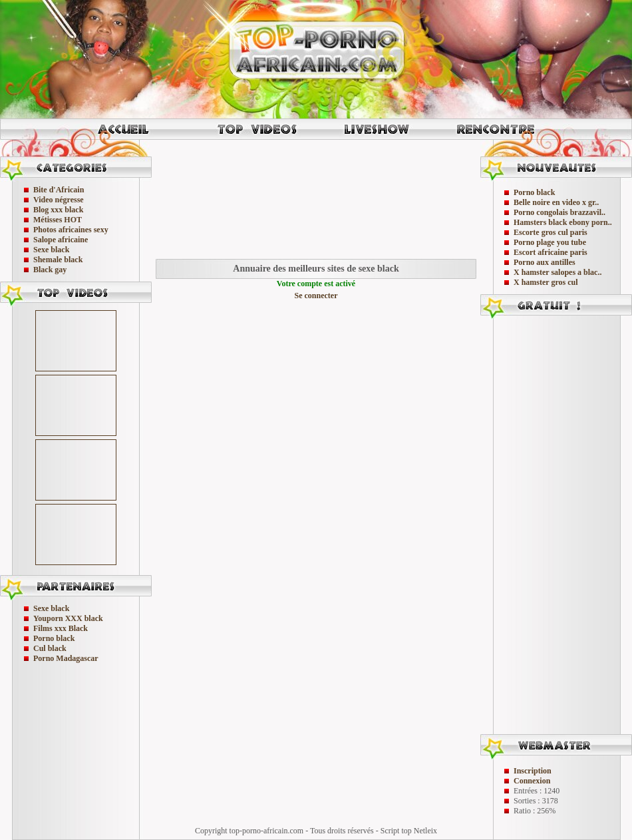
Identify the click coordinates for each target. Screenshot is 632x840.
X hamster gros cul (546, 282)
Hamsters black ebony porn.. (563, 222)
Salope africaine (61, 240)
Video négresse (59, 200)
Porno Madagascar (66, 658)
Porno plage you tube (550, 242)
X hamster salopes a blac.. (557, 272)
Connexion (532, 781)
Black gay (50, 270)
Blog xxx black (58, 210)
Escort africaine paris (551, 252)
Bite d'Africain (59, 190)
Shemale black (58, 260)
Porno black (54, 638)
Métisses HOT (58, 220)
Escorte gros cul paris (551, 232)
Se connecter (316, 296)
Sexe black (51, 250)
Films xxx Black (61, 628)
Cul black (50, 648)
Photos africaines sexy (71, 230)
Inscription (533, 771)
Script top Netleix (409, 831)
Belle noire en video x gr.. (556, 202)
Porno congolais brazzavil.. (559, 212)
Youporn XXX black (68, 618)
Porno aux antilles (545, 262)
